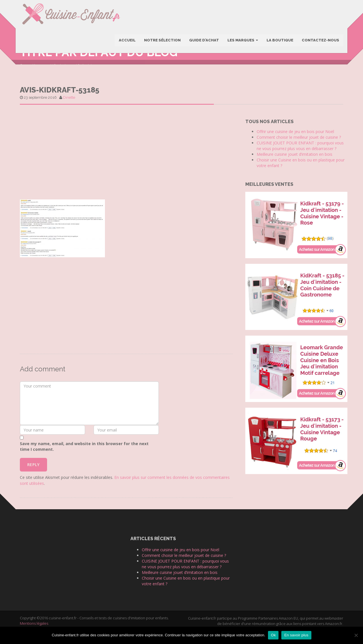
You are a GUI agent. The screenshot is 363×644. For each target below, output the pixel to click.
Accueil (127, 41)
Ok (273, 635)
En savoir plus (296, 635)
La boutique (280, 41)
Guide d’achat (204, 41)
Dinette (69, 108)
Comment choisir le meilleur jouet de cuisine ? (299, 148)
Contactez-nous (320, 41)
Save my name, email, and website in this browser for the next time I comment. (84, 457)
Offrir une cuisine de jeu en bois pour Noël (295, 143)
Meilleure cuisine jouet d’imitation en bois (295, 165)
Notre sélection (162, 41)
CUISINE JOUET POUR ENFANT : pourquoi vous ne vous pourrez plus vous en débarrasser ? (300, 157)
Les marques (242, 41)
